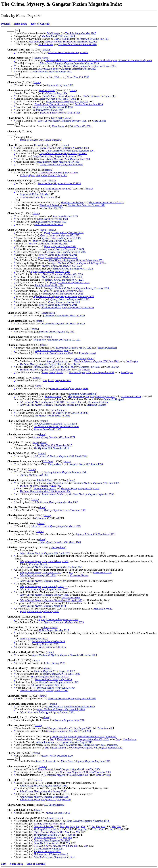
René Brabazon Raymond (58, 189)
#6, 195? (47, 429)
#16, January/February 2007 (80, 745)
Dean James (58, 126)
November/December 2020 (64, 655)
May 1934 (55, 93)
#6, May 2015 (54, 630)
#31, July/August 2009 (69, 728)
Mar (47, 194)
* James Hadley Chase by (27, 205)
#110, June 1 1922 (61, 674)
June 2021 (60, 85)
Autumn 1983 (54, 353)
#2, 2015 (47, 644)
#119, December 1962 (51, 402)
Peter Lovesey (103, 775)
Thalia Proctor (45, 769)
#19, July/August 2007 (67, 775)
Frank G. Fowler (47, 90)
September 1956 (58, 813)
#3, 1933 (52, 416)
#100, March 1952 (61, 456)
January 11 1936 (52, 107)
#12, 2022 (66, 252)
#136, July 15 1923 (50, 677)
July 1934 (48, 685)
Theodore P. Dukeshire (72, 203)
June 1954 (54, 857)
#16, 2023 (69, 299)
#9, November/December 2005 (78, 737)
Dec (71, 573)
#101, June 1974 (54, 437)
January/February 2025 (64, 296)
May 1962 (56, 502)
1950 (34, 475)
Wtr (70, 835)
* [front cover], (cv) (24, 340)
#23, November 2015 (54, 445)
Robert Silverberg (43, 145)
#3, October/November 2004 (85, 772)
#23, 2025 (63, 274)
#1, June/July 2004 (80, 769)
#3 (58, 518)
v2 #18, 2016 (52, 647)
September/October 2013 (69, 63)
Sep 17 (66, 99)
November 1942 (88, 821)
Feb (42, 194)
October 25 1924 (59, 183)
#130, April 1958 (51, 567)
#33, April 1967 (45, 553)
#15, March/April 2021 (96, 534)
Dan (52, 739)
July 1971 (92, 39)
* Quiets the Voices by (25, 742)
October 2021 (60, 246)
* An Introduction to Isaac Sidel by (31, 77)
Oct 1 (74, 99)
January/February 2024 (78, 288)
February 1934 (53, 219)
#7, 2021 (64, 280)
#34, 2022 (34, 639)
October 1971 (86, 205)
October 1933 (49, 224)
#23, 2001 (81, 126)
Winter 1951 (49, 849)
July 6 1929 (53, 679)
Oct (83, 826)
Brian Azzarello (105, 728)
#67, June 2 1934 (86, 464)
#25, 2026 (58, 257)
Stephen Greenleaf (107, 348)
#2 (42, 518)
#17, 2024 (64, 249)
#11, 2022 (73, 269)
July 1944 (44, 175)
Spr (49, 350)
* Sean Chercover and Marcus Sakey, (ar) (34, 745)
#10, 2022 (61, 238)
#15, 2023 (60, 235)
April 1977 (106, 203)
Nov (119, 826)
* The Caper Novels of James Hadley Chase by (37, 203)
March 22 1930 (65, 316)
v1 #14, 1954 (55, 424)
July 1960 (80, 367)
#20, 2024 (50, 271)
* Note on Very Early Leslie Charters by (34, 39)
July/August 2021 (76, 260)
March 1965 (56, 526)
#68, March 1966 (59, 542)
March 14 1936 (60, 113)
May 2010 (69, 720)
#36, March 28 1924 (62, 324)
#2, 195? (56, 426)
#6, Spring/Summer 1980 (47, 712)
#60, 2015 (92, 739)
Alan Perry (34, 42)
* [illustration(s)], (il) (24, 518)
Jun (111, 829)
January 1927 (55, 663)
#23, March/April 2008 (69, 731)
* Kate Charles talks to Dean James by (33, 126)
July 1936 (39, 611)
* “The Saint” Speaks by (26, 44)
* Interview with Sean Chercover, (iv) (33, 737)
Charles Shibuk (61, 39)
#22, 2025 (70, 283)
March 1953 (52, 36)
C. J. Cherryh (50, 805)
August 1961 (63, 153)
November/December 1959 (65, 510)
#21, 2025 (53, 241)
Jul (45, 829)
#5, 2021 (58, 255)
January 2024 (64, 302)
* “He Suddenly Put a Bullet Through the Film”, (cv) (40, 821)
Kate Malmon (64, 739)
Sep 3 (50, 99)
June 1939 (89, 104)
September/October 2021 (67, 69)
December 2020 (57, 756)
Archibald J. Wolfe (103, 609)
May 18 (84, 102)
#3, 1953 (56, 332)
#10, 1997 (78, 77)
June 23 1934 (56, 688)
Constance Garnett (38, 564)
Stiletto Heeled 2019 (48, 641)
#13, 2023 (62, 266)
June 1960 (61, 165)
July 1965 (42, 586)
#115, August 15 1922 (54, 671)
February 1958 (44, 561)
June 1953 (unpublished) (51, 854)
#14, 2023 (63, 294)
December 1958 (44, 797)
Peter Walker (55, 77)
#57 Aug (41, 573)
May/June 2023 (86, 761)
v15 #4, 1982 (73, 348)
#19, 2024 (62, 277)
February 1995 (62, 121)
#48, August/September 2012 (97, 748)
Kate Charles (57, 118)
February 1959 (43, 786)
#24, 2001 (52, 208)
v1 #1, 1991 (57, 340)
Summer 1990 (77, 44)
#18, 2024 (64, 232)
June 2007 (44, 589)
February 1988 (71, 707)
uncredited (70, 36)
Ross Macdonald (87, 353)
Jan (29, 194)
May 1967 (80, 33)
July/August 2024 (79, 263)
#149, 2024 (49, 285)
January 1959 (43, 791)
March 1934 (50, 110)
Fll (75, 846)
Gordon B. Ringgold (113, 399)
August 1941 (68, 52)
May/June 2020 (67, 308)
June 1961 (69, 159)
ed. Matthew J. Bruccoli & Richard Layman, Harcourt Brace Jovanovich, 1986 (99, 60)
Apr (67, 826)
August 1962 (41, 364)
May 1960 (57, 162)
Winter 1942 (49, 824)
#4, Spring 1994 (69, 388)
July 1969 (61, 709)
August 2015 (76, 742)
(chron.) (46, 50)
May (73, 826)
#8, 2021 (48, 244)
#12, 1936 (70, 413)
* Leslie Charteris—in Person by (30, 33)
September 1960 (45, 370)
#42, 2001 (71, 42)
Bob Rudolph (53, 33)
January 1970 (43, 581)
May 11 (62, 102)
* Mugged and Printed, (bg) (28, 36)
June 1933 (65, 216)
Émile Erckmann (53, 396)
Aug (78, 826)
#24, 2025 (64, 291)
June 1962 (96, 361)
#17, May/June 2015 (57, 380)
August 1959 (45, 800)
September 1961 (70, 151)
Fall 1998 (72, 699)
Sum (66, 350)
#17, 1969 (38, 575)
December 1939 (99, 96)
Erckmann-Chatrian (79, 394)
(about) (37, 58)
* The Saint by (21, 42)
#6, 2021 (58, 305)
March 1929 (59, 682)
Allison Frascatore (45, 742)
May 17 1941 (59, 173)
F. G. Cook (48, 461)
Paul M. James (46, 44)
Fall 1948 (52, 840)
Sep (59, 829)
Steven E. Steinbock (45, 761)
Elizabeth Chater (45, 480)
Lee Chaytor (80, 358)
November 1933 (51, 222)
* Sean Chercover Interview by (29, 748)
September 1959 (57, 156)
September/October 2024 (87, 66)
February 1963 (50, 405)
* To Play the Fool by (25, 761)
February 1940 (65, 472)
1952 (47, 851)
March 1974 (43, 606)
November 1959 (64, 148)
